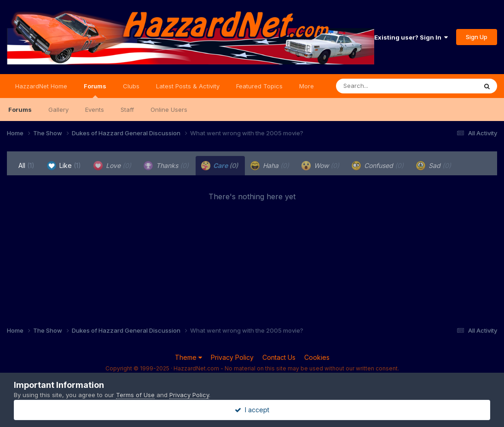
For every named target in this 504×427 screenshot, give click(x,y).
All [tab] (26, 165)
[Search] (381, 86)
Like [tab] (64, 166)
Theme (188, 357)
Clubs (131, 86)
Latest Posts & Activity (188, 86)
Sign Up (477, 37)
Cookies (317, 357)
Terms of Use (135, 395)
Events (95, 110)
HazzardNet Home (41, 86)
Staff (127, 110)
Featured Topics (259, 86)
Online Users (169, 110)
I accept (252, 410)
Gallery (58, 110)
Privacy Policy (232, 357)
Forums (95, 90)
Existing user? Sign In (411, 37)
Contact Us (279, 357)
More (307, 86)
